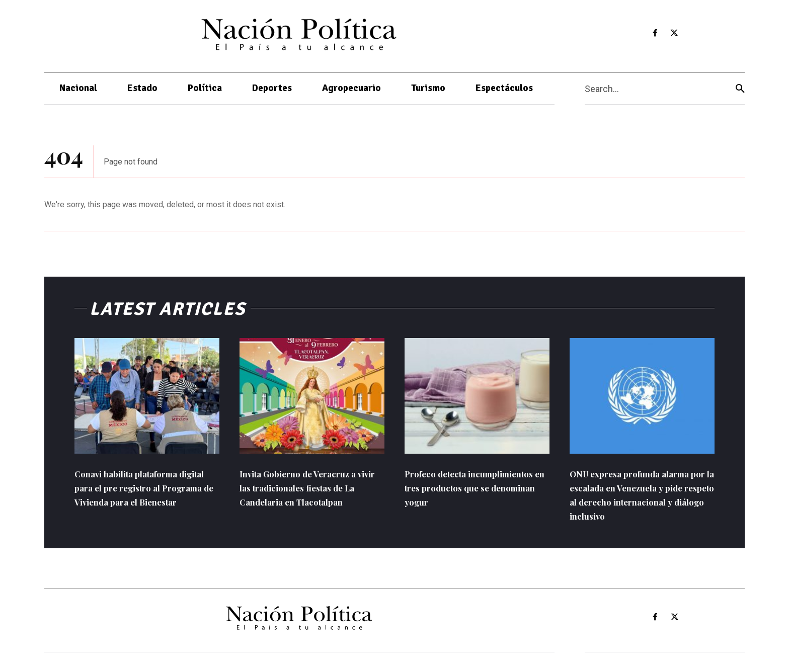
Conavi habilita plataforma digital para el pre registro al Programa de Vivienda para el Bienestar (145, 495)
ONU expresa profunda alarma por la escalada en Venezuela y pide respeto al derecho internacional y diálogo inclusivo (635, 502)
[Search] (740, 89)
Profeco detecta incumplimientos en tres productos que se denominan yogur (476, 495)
